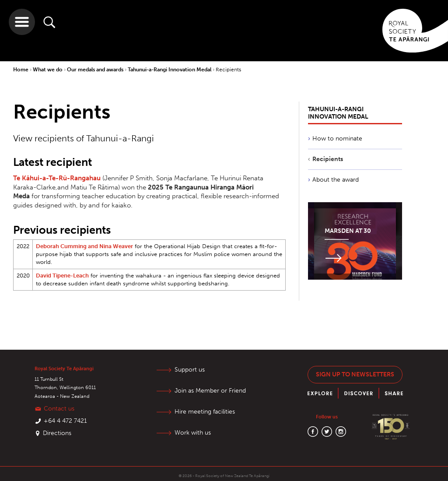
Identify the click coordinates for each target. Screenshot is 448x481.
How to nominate (337, 139)
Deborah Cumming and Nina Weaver (84, 246)
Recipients (228, 70)
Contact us (59, 409)
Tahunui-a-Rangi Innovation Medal (170, 70)
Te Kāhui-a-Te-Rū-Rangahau (57, 178)
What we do (48, 70)
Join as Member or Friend (210, 391)
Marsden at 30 (348, 231)
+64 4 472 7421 (65, 421)
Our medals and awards (96, 70)
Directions (57, 433)
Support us (190, 370)
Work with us (193, 433)
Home (21, 70)
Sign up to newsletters (355, 374)
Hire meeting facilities (205, 412)
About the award (336, 180)
